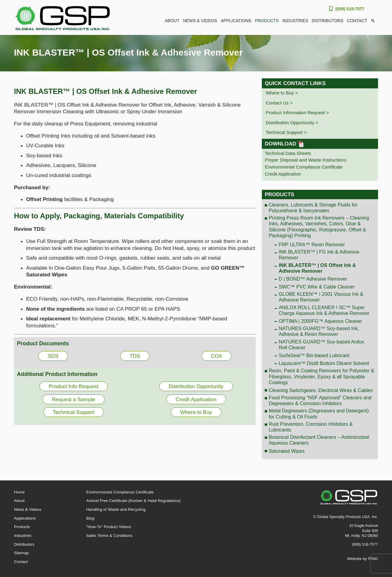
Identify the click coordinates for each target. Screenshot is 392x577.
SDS (53, 356)
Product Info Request (74, 386)
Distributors (328, 21)
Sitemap (21, 553)
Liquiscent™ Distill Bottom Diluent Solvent (324, 363)
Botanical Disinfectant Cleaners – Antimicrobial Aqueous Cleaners (319, 440)
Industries (295, 21)
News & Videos (200, 21)
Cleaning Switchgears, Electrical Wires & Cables (321, 390)
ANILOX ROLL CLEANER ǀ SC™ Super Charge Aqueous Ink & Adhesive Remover (324, 310)
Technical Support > (286, 132)
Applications (236, 21)
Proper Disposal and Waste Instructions (306, 160)
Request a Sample (74, 399)
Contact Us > (279, 103)
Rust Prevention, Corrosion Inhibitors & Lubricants (311, 427)
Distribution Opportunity (196, 386)
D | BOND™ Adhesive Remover (313, 279)
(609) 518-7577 (350, 9)
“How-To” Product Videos (109, 527)
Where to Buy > (282, 93)
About (172, 21)
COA (217, 356)
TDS (135, 356)
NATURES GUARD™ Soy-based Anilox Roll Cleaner (322, 345)
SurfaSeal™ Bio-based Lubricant (314, 355)
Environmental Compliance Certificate (304, 167)
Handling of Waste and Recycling (116, 509)
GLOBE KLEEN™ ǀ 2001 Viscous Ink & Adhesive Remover (321, 297)
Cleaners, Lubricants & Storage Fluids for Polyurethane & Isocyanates (313, 208)
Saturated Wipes (287, 451)
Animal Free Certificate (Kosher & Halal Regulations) (133, 501)
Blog (90, 518)
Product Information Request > (297, 113)
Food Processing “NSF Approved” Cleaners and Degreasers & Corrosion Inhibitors (320, 401)
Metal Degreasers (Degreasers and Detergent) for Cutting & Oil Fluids (319, 414)
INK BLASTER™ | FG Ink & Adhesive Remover (319, 255)
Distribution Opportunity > (292, 123)
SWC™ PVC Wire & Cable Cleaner (317, 287)
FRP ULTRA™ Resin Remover (312, 245)
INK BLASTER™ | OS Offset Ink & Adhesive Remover (317, 268)
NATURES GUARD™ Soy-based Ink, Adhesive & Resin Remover (319, 331)
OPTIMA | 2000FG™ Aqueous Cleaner (321, 321)
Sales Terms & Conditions (109, 536)
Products (267, 21)
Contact (357, 21)
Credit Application (196, 399)
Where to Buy (196, 412)
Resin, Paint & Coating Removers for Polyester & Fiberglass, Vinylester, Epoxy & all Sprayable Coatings (322, 376)
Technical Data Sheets (288, 153)
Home (19, 492)
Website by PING (363, 559)
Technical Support (74, 412)
